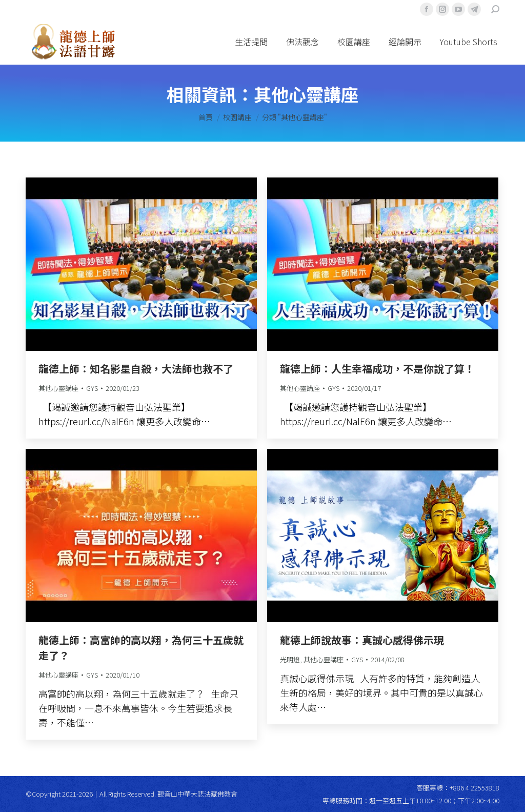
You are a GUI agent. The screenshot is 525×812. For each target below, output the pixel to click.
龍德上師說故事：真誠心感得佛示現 (362, 640)
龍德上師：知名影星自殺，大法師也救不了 (136, 369)
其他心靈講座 (58, 388)
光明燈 (290, 659)
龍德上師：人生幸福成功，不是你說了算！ (377, 369)
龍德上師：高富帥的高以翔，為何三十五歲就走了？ (141, 648)
